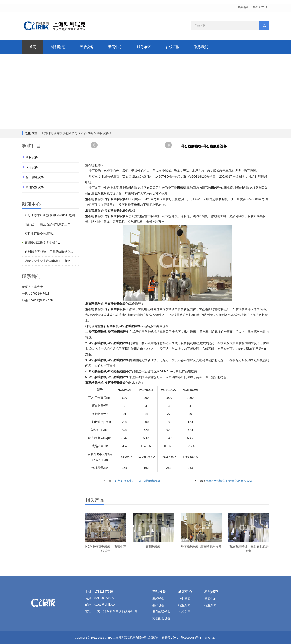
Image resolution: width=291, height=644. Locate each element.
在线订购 (173, 47)
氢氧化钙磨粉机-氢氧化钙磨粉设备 (229, 481)
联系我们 (201, 47)
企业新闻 (184, 599)
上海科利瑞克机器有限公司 (59, 133)
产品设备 (86, 47)
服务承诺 (144, 47)
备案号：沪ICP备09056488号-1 (181, 638)
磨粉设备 (103, 133)
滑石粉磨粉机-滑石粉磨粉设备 (201, 547)
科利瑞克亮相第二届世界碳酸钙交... (49, 252)
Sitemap (210, 638)
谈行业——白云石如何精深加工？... (49, 224)
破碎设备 (32, 167)
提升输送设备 (35, 177)
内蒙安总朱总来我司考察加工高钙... (49, 261)
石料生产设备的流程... (40, 233)
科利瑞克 (58, 47)
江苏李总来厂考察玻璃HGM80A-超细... (51, 215)
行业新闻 (184, 605)
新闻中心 (115, 47)
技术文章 (184, 612)
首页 (33, 47)
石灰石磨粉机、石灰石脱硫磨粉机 (137, 481)
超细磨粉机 (153, 547)
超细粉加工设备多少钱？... (43, 243)
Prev (94, 145)
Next (168, 145)
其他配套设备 (35, 187)
